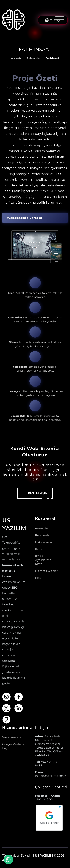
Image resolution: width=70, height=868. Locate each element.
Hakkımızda (43, 542)
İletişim (40, 549)
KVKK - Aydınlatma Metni (43, 560)
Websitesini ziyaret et (25, 218)
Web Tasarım (11, 737)
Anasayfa (16, 58)
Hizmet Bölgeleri (47, 571)
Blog (38, 578)
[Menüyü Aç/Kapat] (60, 17)
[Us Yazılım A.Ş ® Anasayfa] (13, 20)
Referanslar (34, 58)
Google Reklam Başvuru (13, 746)
